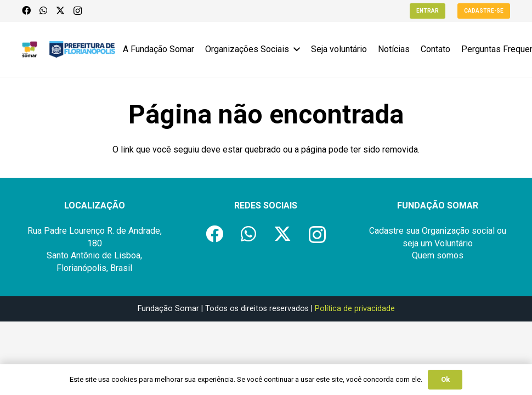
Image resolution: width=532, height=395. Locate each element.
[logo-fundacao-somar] (30, 49)
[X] (60, 10)
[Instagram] (78, 11)
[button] (295, 49)
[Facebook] (26, 10)
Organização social (458, 231)
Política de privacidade (355, 309)
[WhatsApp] (43, 10)
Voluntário (454, 243)
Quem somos (438, 255)
